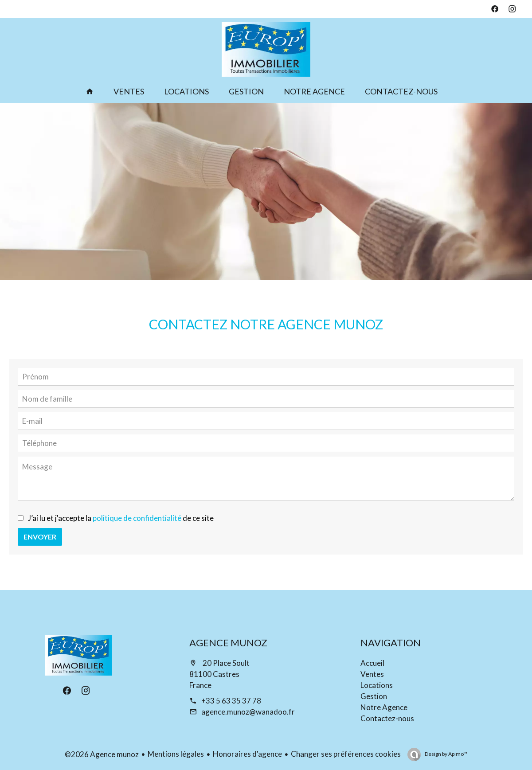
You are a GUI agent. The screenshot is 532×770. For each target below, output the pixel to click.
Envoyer (40, 537)
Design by (446, 754)
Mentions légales (176, 754)
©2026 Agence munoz (102, 754)
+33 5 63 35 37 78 (231, 701)
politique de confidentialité (137, 518)
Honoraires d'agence (247, 754)
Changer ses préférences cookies (346, 754)
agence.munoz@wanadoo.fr (248, 712)
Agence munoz (228, 643)
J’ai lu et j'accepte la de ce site (121, 518)
